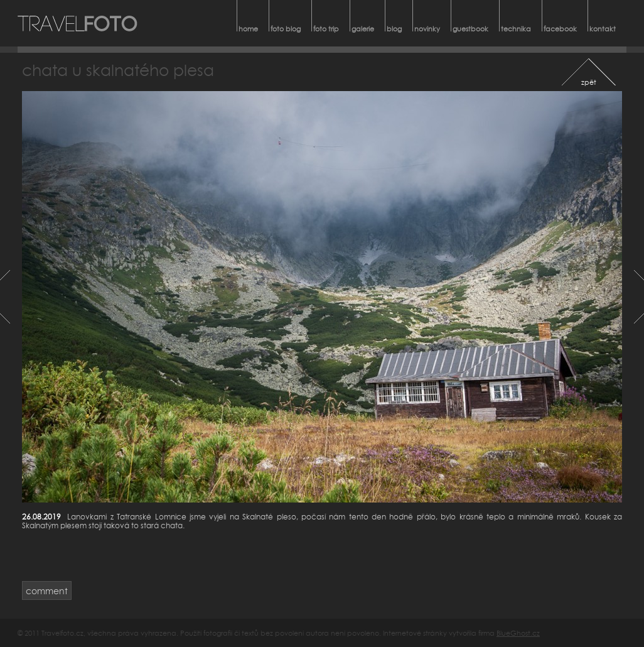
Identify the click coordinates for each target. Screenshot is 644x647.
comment (47, 591)
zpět (589, 82)
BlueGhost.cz (518, 633)
